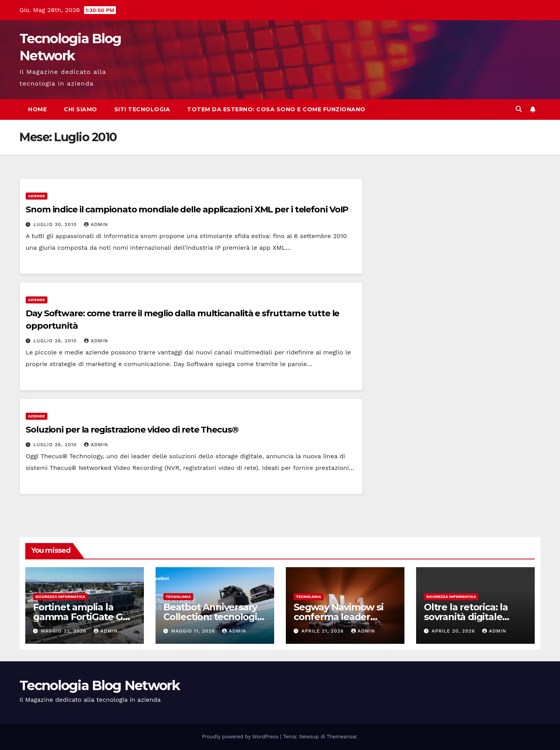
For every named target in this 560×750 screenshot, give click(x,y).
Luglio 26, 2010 (56, 341)
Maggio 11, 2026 (194, 631)
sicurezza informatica (60, 597)
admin (96, 224)
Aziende (37, 196)
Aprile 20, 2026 (454, 631)
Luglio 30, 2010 (56, 224)
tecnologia (178, 597)
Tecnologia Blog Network (100, 685)
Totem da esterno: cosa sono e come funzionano (276, 109)
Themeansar (342, 737)
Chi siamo (80, 109)
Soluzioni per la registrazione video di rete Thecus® (132, 430)
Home (37, 109)
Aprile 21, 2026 (324, 631)
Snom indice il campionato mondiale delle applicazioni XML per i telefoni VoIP (187, 209)
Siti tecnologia (142, 109)
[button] (519, 109)
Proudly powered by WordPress (241, 737)
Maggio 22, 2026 (65, 631)
